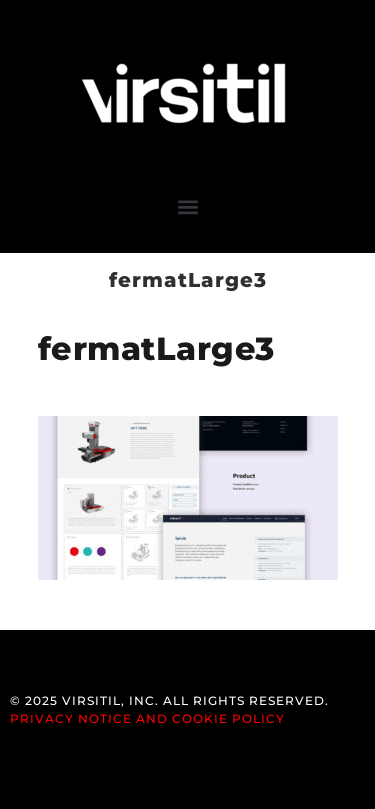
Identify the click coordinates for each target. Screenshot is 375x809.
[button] (187, 206)
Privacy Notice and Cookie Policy (147, 718)
